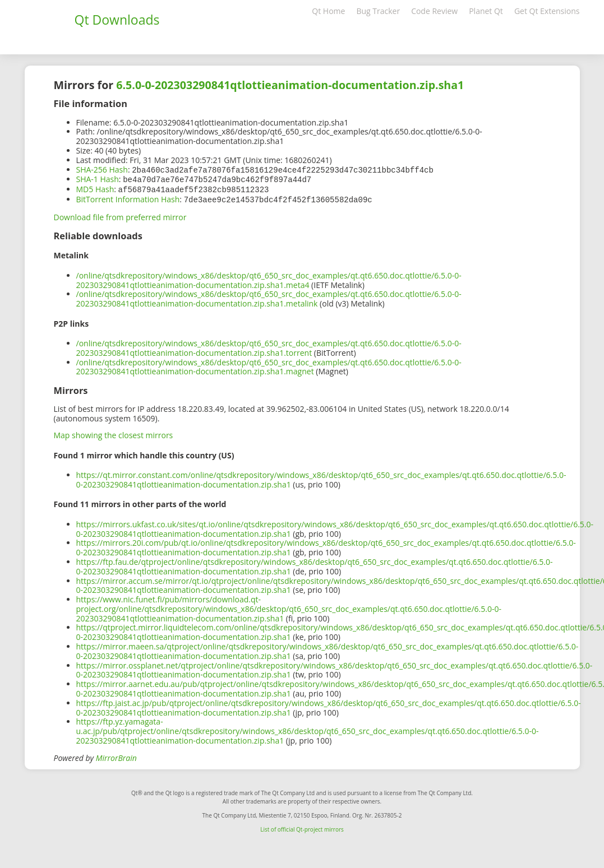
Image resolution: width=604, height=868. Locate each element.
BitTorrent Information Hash (128, 198)
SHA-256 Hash (102, 170)
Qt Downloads (117, 20)
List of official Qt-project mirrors (302, 827)
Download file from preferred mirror (120, 215)
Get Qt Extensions (547, 11)
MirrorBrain (116, 756)
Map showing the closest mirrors (114, 433)
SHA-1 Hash (98, 178)
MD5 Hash (95, 188)
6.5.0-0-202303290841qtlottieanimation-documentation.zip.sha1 (290, 85)
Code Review (434, 11)
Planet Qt (486, 11)
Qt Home (328, 11)
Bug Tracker (378, 11)
